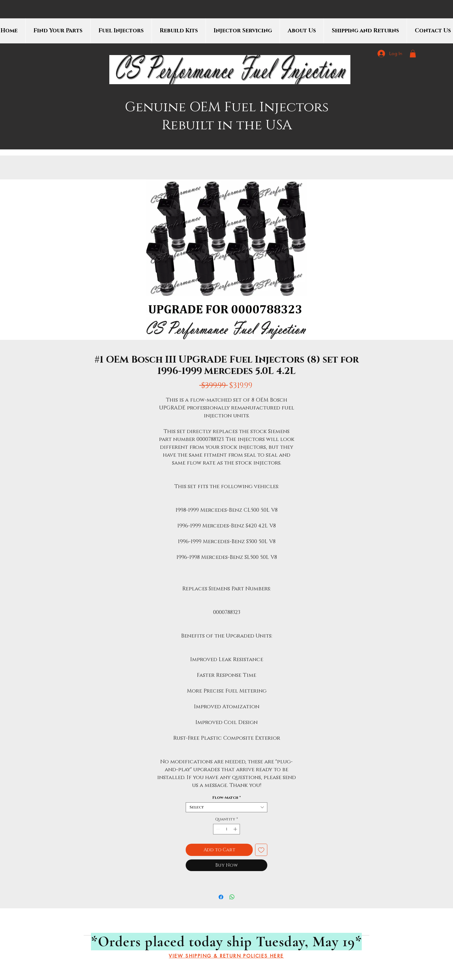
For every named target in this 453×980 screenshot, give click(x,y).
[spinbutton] (227, 829)
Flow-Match (226, 798)
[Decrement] (217, 829)
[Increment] (236, 829)
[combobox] (226, 807)
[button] (413, 54)
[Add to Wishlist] (261, 850)
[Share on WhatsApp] (232, 897)
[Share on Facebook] (221, 897)
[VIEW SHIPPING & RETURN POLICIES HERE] (226, 956)
